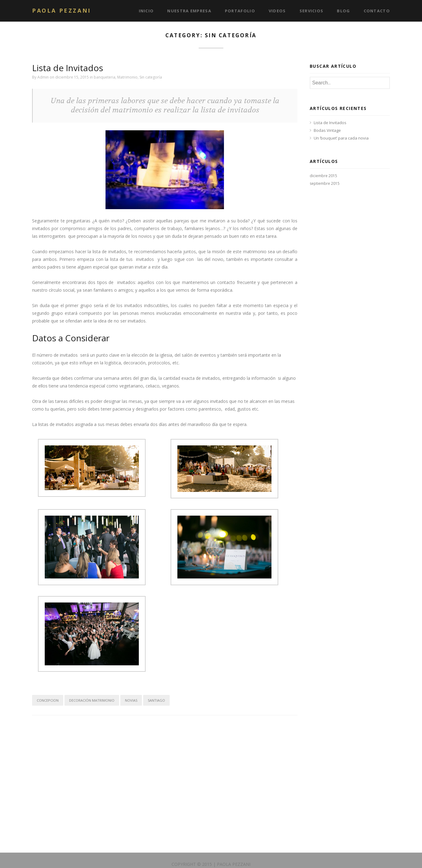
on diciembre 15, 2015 (70, 77)
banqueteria (105, 77)
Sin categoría (151, 77)
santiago (156, 700)
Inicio (146, 11)
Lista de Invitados (68, 68)
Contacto (377, 11)
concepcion (48, 700)
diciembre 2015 (323, 176)
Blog (343, 11)
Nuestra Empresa (189, 11)
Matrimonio (127, 77)
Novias (131, 700)
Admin (43, 77)
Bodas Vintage (327, 130)
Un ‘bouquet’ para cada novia (341, 138)
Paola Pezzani (62, 10)
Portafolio (240, 11)
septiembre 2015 (325, 183)
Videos (277, 11)
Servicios (312, 11)
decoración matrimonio (92, 700)
